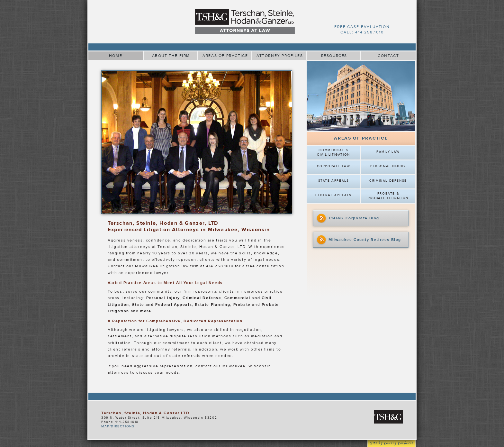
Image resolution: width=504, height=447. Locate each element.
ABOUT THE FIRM (171, 56)
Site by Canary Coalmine (392, 443)
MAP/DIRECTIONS (118, 426)
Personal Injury (388, 166)
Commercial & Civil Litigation (333, 152)
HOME (116, 56)
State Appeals (334, 181)
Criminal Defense (388, 181)
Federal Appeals (333, 195)
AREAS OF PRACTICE (225, 56)
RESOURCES (334, 56)
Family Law (388, 152)
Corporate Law (334, 166)
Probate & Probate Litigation (388, 196)
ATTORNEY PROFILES (280, 56)
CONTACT (388, 56)
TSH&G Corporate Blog (348, 218)
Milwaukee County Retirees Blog (359, 240)
